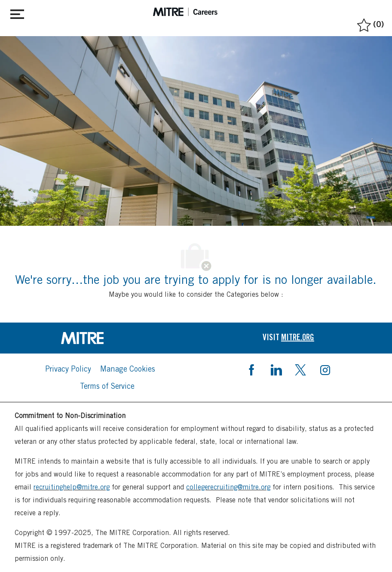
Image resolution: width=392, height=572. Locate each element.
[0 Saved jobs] (369, 23)
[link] (104, 338)
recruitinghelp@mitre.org (72, 487)
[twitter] (300, 369)
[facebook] (251, 369)
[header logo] (185, 12)
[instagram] (325, 369)
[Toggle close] (17, 12)
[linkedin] (276, 369)
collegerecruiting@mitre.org (228, 487)
